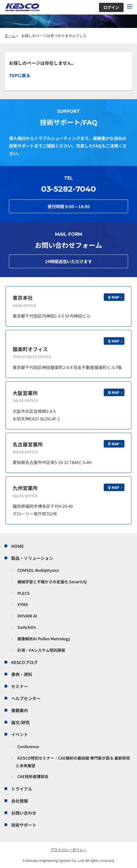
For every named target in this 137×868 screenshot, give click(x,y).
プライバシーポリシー (68, 850)
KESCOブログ (24, 662)
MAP (115, 297)
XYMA (23, 604)
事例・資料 (22, 674)
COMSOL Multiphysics (38, 570)
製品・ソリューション (32, 558)
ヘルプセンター (26, 698)
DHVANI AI (27, 616)
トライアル (22, 789)
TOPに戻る (20, 75)
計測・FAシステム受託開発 (41, 650)
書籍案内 (20, 710)
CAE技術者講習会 (33, 776)
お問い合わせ (24, 813)
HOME (17, 546)
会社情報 (20, 801)
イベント (20, 734)
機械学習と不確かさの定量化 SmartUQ (52, 582)
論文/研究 (20, 722)
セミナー (20, 686)
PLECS (23, 593)
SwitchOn (27, 627)
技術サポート (24, 825)
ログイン (111, 7)
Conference (28, 746)
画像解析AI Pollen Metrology (44, 639)
